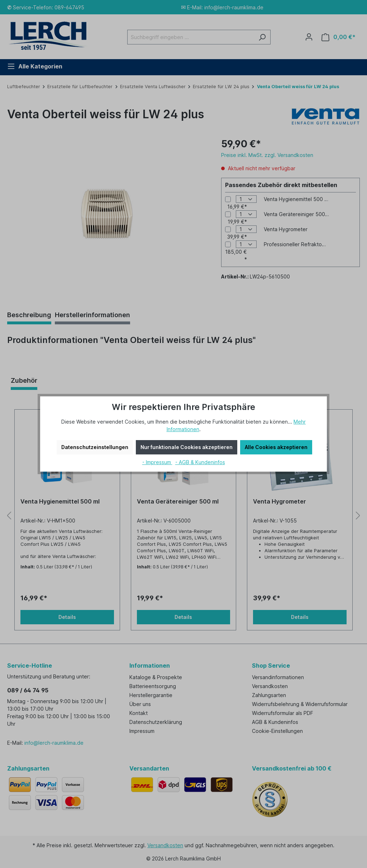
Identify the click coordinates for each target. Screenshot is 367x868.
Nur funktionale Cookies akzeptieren (187, 447)
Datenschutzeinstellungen (95, 447)
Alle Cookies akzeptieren (276, 447)
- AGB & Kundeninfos (200, 462)
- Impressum (157, 462)
